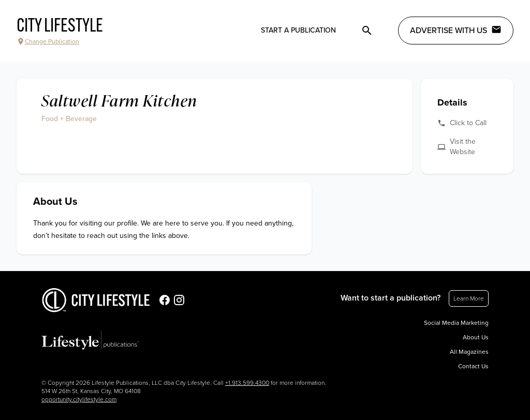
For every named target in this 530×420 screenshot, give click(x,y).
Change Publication (48, 41)
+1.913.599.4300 (247, 383)
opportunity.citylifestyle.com (79, 399)
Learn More (469, 298)
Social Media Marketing (456, 323)
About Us (476, 337)
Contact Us (473, 366)
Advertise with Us (456, 30)
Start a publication (298, 30)
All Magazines (469, 352)
